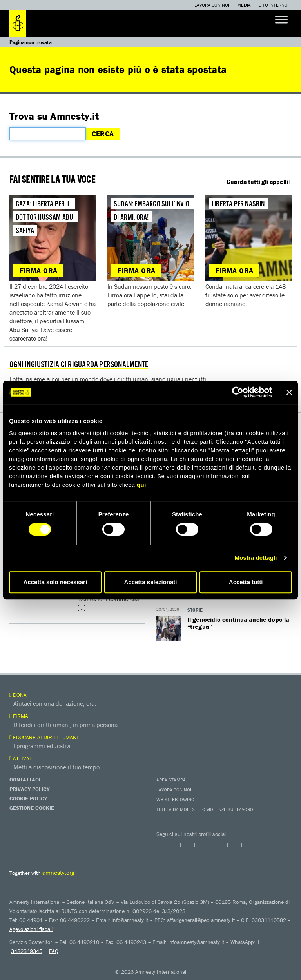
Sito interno (273, 5)
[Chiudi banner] (289, 392)
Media (244, 5)
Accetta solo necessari (55, 582)
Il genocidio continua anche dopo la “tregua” (238, 623)
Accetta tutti (246, 582)
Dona (18, 695)
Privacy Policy (29, 789)
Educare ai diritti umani (44, 737)
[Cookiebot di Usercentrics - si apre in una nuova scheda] (238, 392)
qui (141, 485)
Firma (19, 716)
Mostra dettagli (256, 558)
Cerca (103, 134)
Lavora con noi (212, 5)
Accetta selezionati (150, 582)
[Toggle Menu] (281, 19)
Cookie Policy (28, 798)
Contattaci (25, 780)
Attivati (22, 758)
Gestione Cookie (32, 808)
